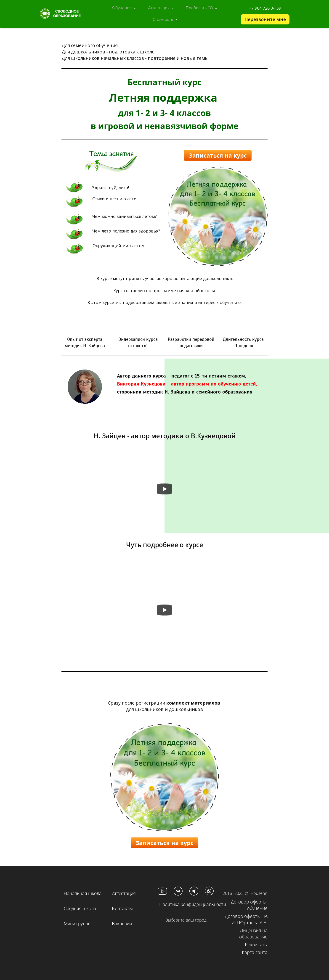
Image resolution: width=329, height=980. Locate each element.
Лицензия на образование (253, 931)
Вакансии (122, 921)
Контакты (122, 906)
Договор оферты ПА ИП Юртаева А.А (246, 917)
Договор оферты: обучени (249, 903)
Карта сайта (255, 950)
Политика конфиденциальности (193, 902)
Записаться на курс (218, 153)
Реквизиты (256, 942)
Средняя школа (80, 906)
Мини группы (78, 921)
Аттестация (124, 891)
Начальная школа (83, 891)
